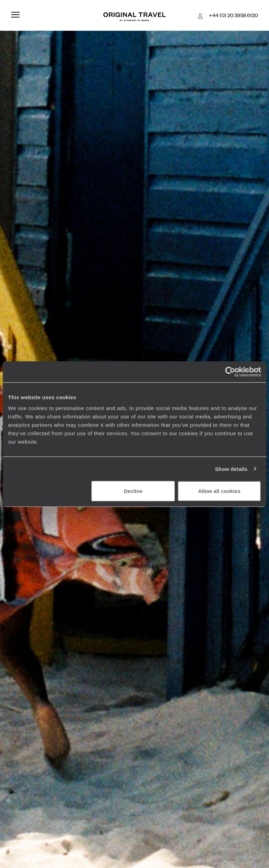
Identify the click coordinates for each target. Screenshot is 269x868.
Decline (133, 491)
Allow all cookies (219, 491)
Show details (231, 469)
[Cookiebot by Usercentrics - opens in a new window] (230, 372)
